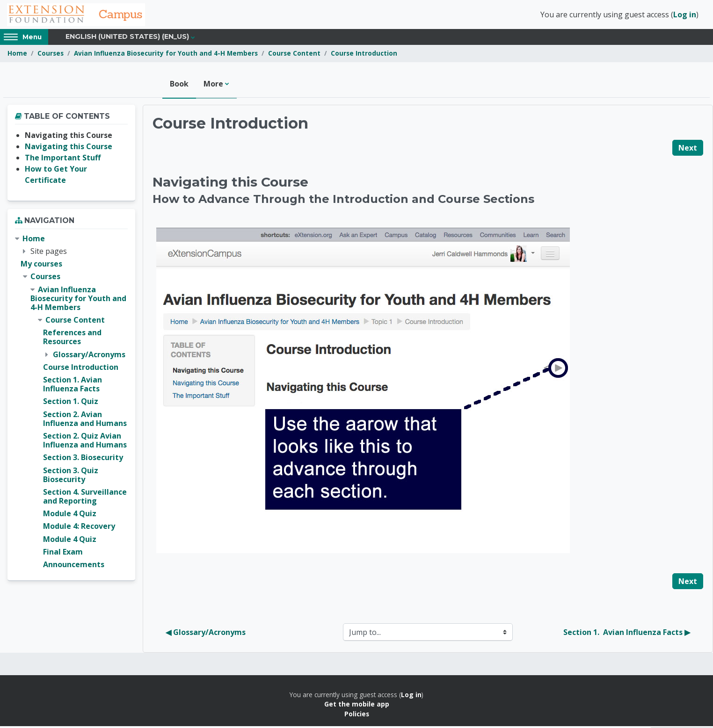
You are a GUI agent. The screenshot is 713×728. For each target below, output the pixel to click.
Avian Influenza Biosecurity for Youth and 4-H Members (166, 55)
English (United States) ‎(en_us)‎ (127, 38)
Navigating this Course (69, 148)
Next (688, 149)
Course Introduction (364, 55)
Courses (51, 55)
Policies (357, 715)
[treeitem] (71, 403)
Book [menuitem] (179, 85)
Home (17, 55)
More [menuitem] (213, 85)
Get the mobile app (357, 706)
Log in (685, 15)
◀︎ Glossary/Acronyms (206, 634)
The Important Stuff (63, 159)
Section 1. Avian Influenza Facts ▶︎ (627, 634)
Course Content (294, 55)
